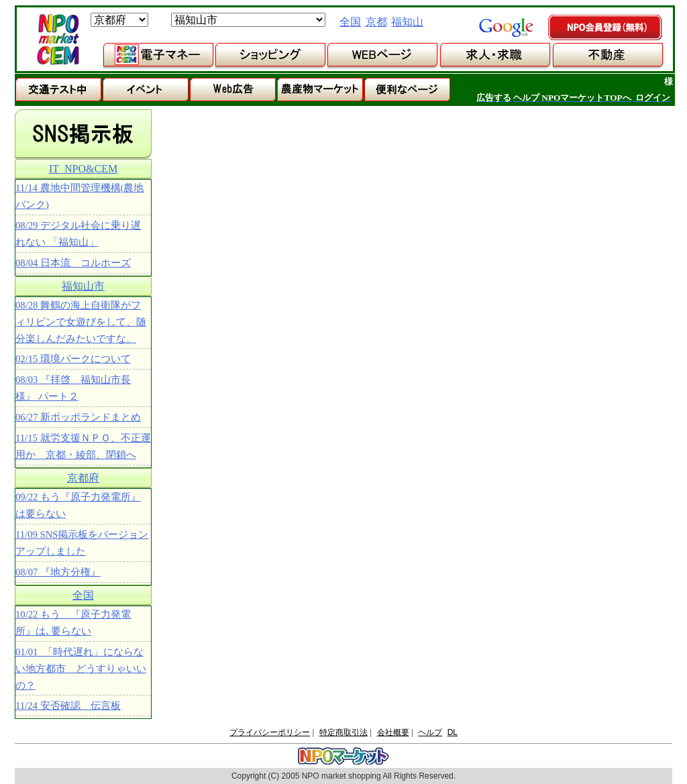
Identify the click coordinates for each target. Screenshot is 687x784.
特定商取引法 (343, 732)
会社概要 (393, 732)
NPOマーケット (58, 40)
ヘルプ (430, 732)
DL (453, 732)
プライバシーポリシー (270, 732)
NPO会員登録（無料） (606, 28)
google (506, 27)
